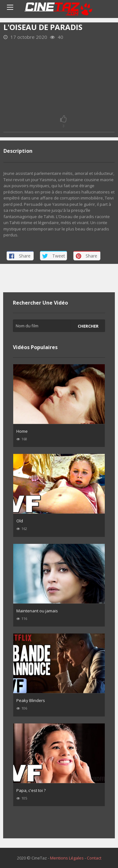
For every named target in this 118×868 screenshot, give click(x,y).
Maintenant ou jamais (37, 611)
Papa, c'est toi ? (31, 790)
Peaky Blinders (31, 700)
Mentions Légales (67, 858)
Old (20, 521)
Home (22, 431)
